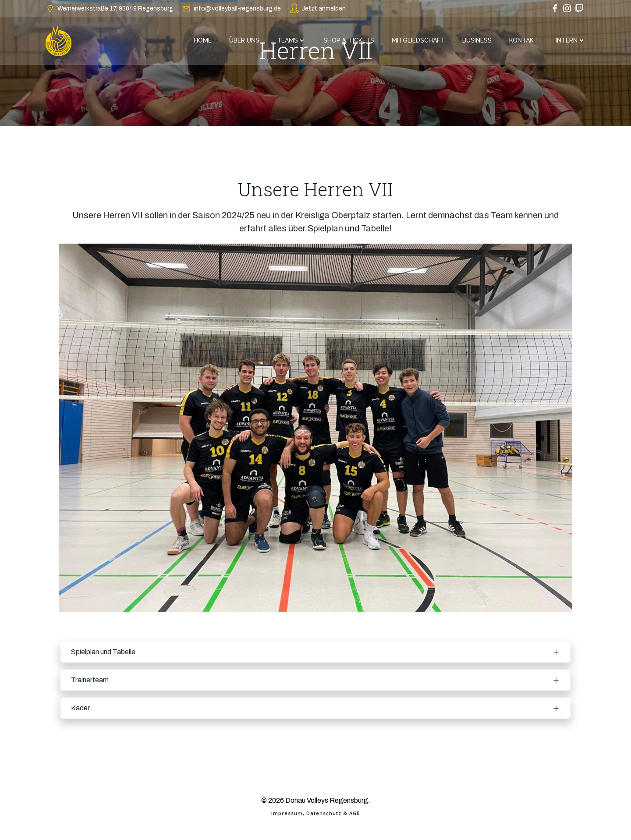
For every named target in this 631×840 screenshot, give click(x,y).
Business (477, 40)
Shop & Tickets (349, 40)
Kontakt (524, 40)
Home (203, 40)
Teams (291, 40)
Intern (571, 40)
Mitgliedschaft (418, 40)
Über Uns (244, 40)
